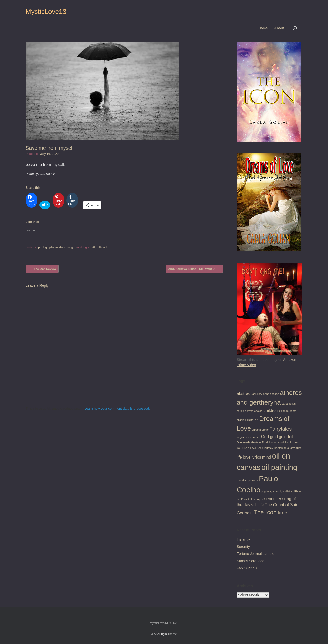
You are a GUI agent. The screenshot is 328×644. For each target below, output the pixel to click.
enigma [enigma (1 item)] (256, 430)
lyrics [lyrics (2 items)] (256, 457)
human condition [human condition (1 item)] (279, 442)
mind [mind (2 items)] (267, 457)
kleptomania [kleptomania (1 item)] (281, 448)
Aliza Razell (100, 247)
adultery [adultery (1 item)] (257, 394)
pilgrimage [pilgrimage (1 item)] (268, 491)
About (279, 28)
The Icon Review (42, 269)
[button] (295, 28)
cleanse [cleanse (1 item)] (284, 411)
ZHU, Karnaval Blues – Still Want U (194, 269)
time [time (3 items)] (282, 513)
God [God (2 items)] (265, 437)
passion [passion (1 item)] (253, 480)
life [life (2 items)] (239, 457)
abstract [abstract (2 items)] (244, 393)
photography (46, 247)
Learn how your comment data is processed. (117, 408)
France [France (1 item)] (256, 437)
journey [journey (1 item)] (269, 448)
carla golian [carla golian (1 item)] (289, 404)
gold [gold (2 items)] (274, 437)
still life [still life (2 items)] (258, 505)
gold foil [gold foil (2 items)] (286, 437)
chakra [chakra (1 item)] (258, 411)
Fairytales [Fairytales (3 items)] (281, 429)
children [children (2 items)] (271, 410)
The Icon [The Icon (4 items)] (265, 512)
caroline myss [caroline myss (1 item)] (245, 411)
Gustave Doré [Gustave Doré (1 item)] (260, 442)
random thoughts (66, 247)
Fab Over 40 (247, 568)
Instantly (243, 539)
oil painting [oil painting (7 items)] (279, 467)
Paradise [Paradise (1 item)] (242, 480)
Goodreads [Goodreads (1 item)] (243, 442)
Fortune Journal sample (255, 554)
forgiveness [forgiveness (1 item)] (244, 437)
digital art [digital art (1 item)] (253, 420)
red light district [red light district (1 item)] (284, 491)
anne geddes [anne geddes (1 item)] (271, 394)
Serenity (243, 547)
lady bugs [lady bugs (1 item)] (296, 448)
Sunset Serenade (250, 561)
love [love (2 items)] (247, 457)
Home (263, 28)
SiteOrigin (160, 634)
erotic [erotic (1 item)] (265, 430)
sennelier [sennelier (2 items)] (273, 499)
